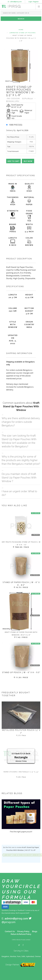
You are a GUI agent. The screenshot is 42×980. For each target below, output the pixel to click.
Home (21, 30)
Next (34, 66)
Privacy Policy (23, 931)
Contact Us (10, 931)
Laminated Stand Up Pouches (23, 33)
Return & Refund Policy (21, 934)
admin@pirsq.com (15, 2)
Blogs (35, 931)
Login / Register (34, 2)
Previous (8, 66)
